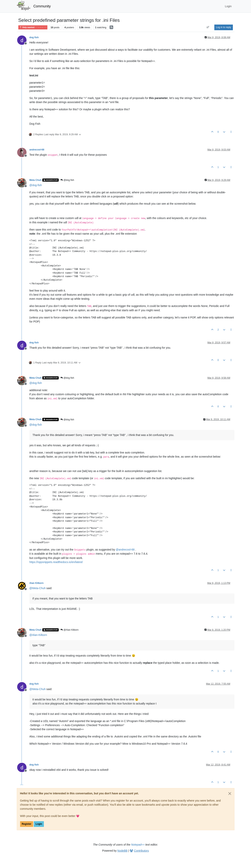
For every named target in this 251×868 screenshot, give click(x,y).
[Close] (230, 794)
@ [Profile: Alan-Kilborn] (38, 635)
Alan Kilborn (37, 583)
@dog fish (67, 180)
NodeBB (122, 851)
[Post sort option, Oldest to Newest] (208, 27)
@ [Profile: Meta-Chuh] (38, 588)
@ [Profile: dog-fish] (36, 185)
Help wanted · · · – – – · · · (33, 27)
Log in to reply (224, 27)
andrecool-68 (37, 150)
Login (39, 824)
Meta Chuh (36, 180)
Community (42, 6)
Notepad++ (138, 845)
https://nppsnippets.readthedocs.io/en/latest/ (56, 562)
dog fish (34, 37)
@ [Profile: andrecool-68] (125, 550)
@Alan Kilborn (69, 630)
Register (27, 824)
